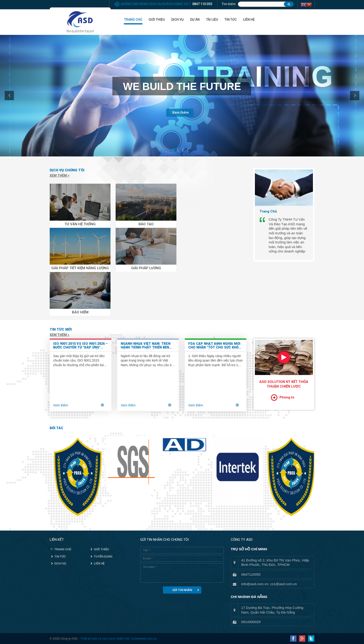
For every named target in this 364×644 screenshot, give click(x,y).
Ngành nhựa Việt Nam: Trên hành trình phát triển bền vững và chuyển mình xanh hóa (146, 346)
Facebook (293, 639)
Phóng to (287, 397)
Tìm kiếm (229, 4)
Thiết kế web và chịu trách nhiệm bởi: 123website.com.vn (118, 639)
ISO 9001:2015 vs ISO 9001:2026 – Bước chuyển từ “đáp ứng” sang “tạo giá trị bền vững (80, 346)
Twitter (311, 639)
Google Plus (302, 639)
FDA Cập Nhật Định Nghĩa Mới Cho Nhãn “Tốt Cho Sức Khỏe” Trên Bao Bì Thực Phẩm (215, 346)
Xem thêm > (60, 176)
